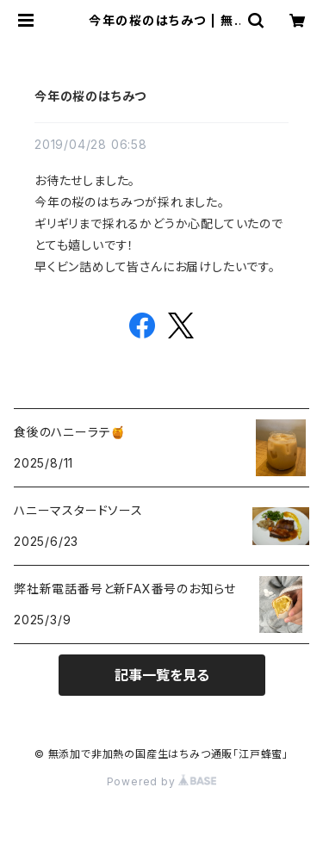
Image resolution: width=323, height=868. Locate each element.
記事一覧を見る (162, 675)
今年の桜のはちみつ (90, 96)
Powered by (162, 781)
